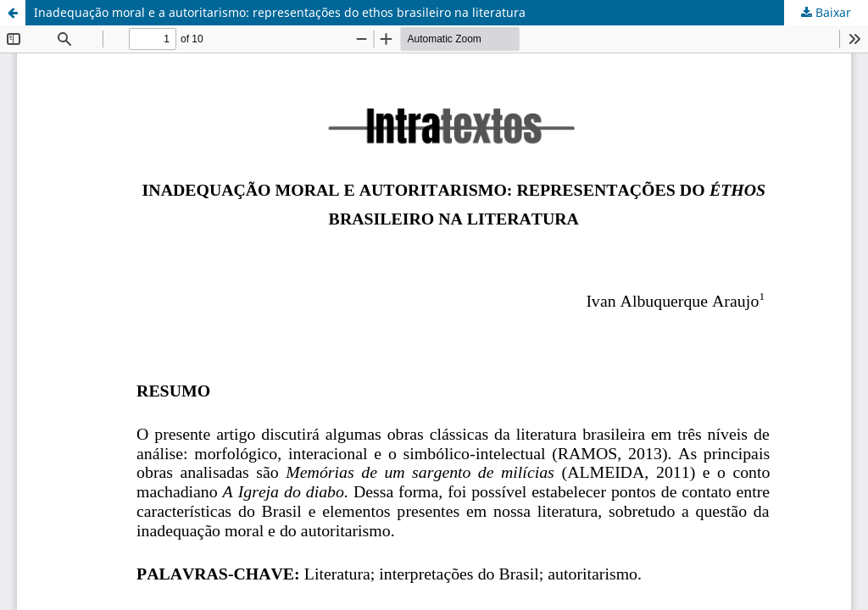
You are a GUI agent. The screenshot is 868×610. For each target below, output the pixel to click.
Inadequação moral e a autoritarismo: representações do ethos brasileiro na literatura (280, 12)
